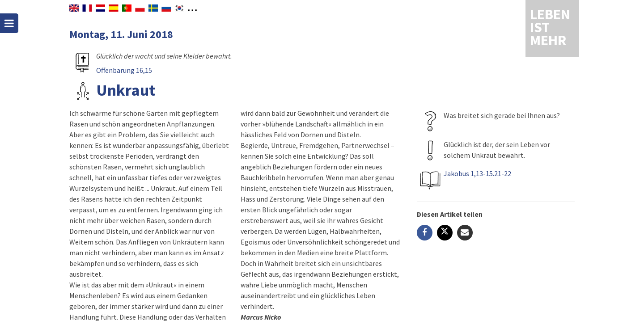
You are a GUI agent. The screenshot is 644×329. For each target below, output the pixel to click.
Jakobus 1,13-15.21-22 (477, 173)
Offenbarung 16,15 (124, 70)
